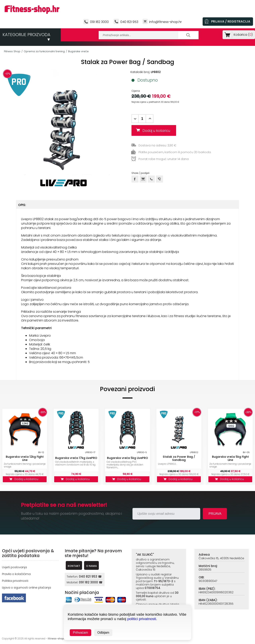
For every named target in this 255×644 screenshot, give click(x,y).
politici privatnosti (142, 619)
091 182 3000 (99, 22)
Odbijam (103, 633)
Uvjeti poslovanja (14, 567)
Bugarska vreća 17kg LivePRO (76, 458)
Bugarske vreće (78, 51)
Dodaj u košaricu (158, 131)
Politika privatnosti (15, 581)
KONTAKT (74, 566)
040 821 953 (129, 22)
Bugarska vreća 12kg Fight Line (25, 458)
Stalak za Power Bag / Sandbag (179, 458)
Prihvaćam (80, 633)
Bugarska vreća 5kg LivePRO (127, 458)
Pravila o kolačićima (16, 574)
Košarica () (242, 35)
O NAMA (91, 566)
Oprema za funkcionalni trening (44, 51)
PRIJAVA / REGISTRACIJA (231, 21)
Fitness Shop (12, 51)
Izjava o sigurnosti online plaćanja (26, 587)
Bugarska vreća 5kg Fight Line (230, 458)
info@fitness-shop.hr (165, 22)
